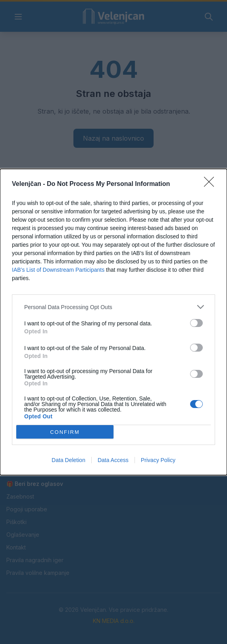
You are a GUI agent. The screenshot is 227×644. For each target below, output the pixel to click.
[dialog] (113, 322)
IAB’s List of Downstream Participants (58, 270)
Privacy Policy (158, 460)
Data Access (113, 460)
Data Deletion (68, 460)
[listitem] (113, 307)
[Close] (212, 184)
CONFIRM (65, 432)
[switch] (196, 323)
